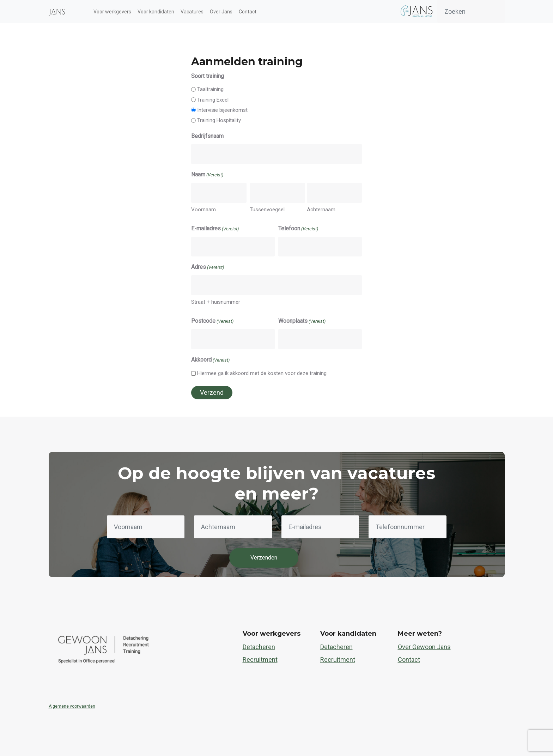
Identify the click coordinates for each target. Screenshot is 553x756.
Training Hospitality (219, 120)
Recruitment (260, 660)
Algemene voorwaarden (72, 706)
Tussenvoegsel (267, 210)
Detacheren (259, 647)
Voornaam (203, 210)
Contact (409, 660)
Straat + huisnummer (216, 302)
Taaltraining (210, 89)
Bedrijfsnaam (207, 136)
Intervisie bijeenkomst (222, 110)
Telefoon (298, 229)
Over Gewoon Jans (424, 647)
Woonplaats (302, 321)
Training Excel (213, 100)
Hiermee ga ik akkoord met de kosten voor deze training (262, 373)
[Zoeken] (471, 11)
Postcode (212, 321)
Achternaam (321, 210)
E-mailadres (215, 229)
